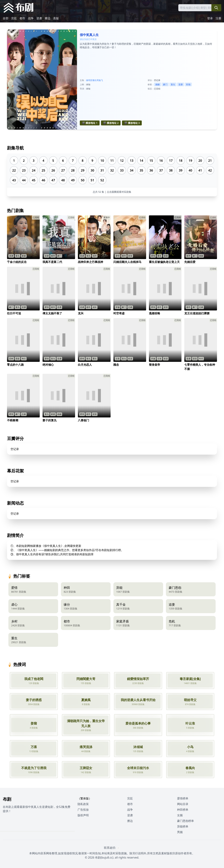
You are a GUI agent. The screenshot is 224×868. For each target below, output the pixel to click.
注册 (218, 18)
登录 (210, 18)
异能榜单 (183, 826)
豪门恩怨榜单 (185, 821)
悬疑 (56, 18)
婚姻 (157, 84)
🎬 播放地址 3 (132, 123)
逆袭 (39, 18)
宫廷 (14, 18)
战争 (31, 18)
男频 (180, 832)
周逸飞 (100, 80)
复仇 (173, 84)
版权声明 (83, 815)
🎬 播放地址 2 (111, 123)
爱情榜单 (183, 798)
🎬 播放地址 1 (90, 123)
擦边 (48, 18)
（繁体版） (85, 798)
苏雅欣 (93, 80)
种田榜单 (183, 810)
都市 (22, 18)
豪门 (165, 84)
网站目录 (183, 804)
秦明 (88, 80)
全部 (6, 18)
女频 (180, 815)
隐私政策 (83, 804)
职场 (188, 84)
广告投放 (83, 810)
